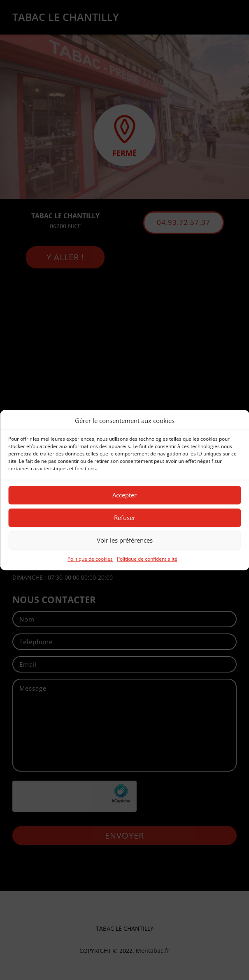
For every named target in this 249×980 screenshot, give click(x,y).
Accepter (124, 495)
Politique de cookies (90, 559)
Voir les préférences (125, 541)
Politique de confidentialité (147, 559)
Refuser (125, 518)
